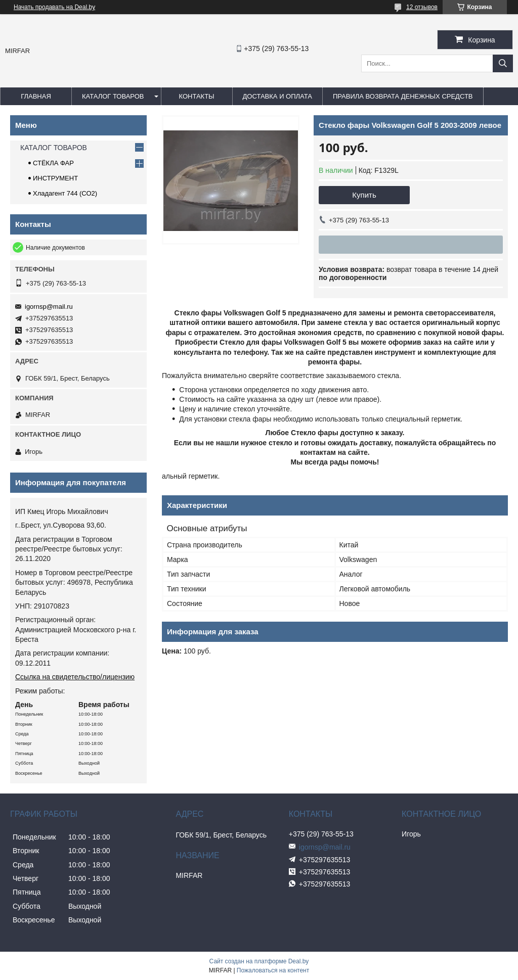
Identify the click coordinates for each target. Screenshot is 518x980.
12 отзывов (422, 7)
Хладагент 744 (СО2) (65, 193)
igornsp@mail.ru (49, 307)
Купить (364, 195)
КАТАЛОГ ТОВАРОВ (113, 96)
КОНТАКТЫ (196, 96)
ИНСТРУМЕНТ (55, 178)
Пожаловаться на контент (273, 970)
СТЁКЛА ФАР (53, 163)
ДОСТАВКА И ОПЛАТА (277, 96)
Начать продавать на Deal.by (54, 7)
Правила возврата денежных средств (403, 96)
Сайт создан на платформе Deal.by (259, 961)
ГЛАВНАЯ (36, 96)
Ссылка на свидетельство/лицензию (75, 677)
